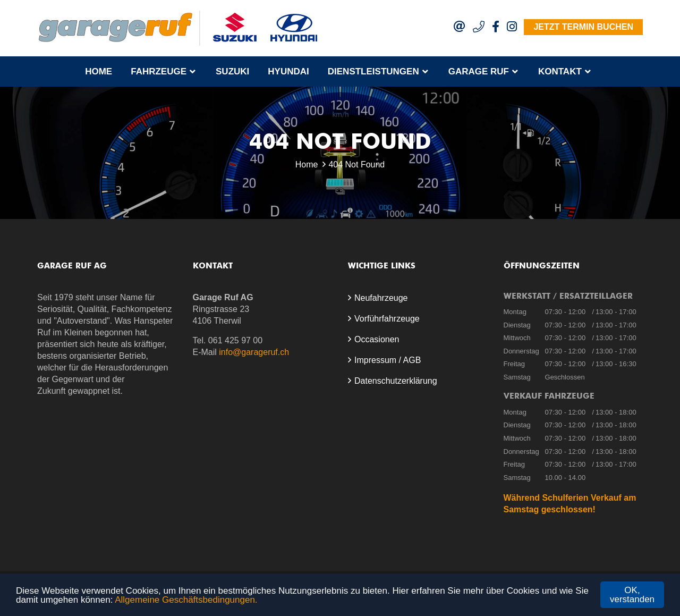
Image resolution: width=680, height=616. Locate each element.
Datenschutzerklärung (396, 381)
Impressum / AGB (388, 360)
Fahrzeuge (159, 71)
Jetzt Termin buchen (583, 27)
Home (99, 71)
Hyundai (288, 71)
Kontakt (560, 71)
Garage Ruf (479, 71)
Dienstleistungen (373, 71)
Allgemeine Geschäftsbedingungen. (186, 600)
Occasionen (377, 339)
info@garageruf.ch (254, 352)
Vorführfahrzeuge (387, 319)
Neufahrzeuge (381, 298)
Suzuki (232, 71)
